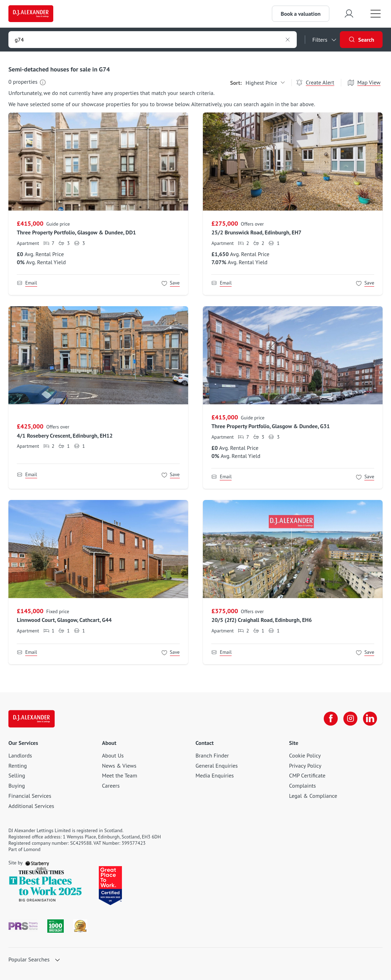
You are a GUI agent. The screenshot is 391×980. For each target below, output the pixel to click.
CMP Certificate (307, 775)
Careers (111, 786)
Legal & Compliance (313, 796)
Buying (17, 786)
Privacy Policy (305, 766)
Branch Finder (212, 755)
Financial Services (30, 796)
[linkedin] (370, 719)
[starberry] (37, 863)
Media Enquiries (215, 775)
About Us (113, 755)
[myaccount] (349, 13)
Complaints (303, 786)
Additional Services (31, 806)
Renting (18, 766)
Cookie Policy (305, 755)
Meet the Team (119, 775)
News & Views (119, 766)
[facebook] (331, 719)
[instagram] (350, 719)
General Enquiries (217, 766)
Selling (17, 775)
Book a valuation (301, 14)
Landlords (20, 755)
